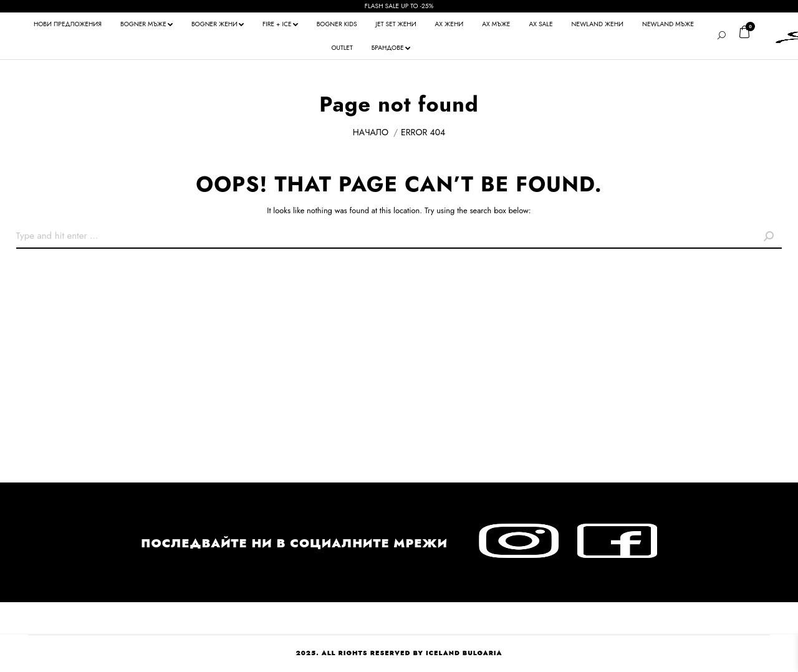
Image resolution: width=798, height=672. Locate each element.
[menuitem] (68, 24)
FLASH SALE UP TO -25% (399, 6)
